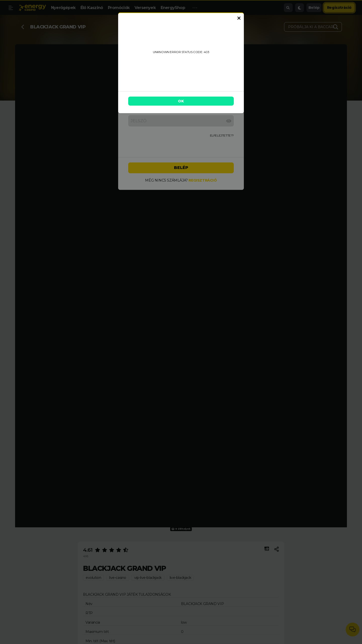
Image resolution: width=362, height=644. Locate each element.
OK (181, 101)
